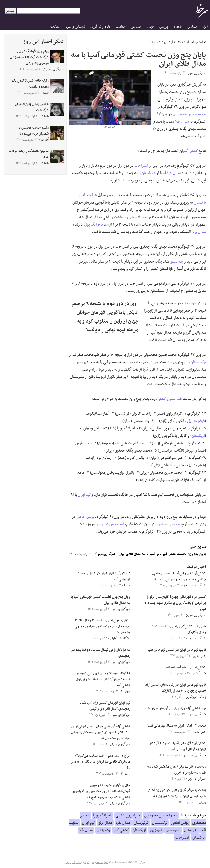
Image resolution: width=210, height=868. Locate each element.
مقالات (55, 27)
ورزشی (164, 27)
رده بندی (177, 261)
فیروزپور (102, 524)
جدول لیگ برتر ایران (73, 863)
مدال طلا (182, 121)
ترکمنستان (198, 362)
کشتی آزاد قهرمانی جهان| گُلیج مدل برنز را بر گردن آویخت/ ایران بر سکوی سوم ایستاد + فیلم (175, 603)
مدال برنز (199, 232)
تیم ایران (84, 495)
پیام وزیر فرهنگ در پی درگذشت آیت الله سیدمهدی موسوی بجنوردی (29, 57)
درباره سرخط (102, 863)
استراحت (141, 166)
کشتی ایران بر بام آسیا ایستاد (186, 667)
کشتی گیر (190, 151)
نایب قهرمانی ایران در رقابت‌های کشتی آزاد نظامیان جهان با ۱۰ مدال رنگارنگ (176, 688)
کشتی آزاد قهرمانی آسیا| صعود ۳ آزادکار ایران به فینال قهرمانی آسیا (178, 746)
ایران (205, 27)
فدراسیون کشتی (169, 399)
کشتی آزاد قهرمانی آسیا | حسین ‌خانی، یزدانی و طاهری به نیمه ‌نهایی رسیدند (179, 577)
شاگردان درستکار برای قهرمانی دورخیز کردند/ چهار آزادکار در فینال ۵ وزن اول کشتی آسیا (103, 679)
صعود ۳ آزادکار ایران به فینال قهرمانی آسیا (177, 726)
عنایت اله (90, 195)
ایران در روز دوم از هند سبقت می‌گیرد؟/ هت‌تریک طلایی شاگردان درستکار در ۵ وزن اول (101, 762)
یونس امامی (85, 517)
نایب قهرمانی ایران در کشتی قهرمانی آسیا (177, 650)
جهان (151, 27)
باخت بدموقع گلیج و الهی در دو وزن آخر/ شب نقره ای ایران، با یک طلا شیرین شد (177, 793)
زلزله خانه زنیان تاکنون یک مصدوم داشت (30, 84)
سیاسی (192, 27)
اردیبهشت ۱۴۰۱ (161, 42)
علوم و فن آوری (101, 27)
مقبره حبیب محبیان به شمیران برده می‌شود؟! (33, 131)
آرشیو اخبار (195, 42)
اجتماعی (137, 27)
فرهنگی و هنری (75, 27)
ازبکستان (198, 436)
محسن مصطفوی (168, 524)
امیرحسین (117, 524)
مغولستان (148, 173)
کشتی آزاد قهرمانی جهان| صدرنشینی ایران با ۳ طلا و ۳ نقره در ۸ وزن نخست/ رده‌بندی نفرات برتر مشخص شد (100, 732)
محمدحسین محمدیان (189, 114)
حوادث (121, 27)
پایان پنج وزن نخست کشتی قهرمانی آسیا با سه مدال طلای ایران (162, 554)
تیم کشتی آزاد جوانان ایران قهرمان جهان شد (176, 708)
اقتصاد (178, 27)
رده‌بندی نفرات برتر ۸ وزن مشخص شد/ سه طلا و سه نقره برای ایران (177, 770)
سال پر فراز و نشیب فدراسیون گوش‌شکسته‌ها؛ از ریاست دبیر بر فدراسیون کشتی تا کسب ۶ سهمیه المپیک (101, 791)
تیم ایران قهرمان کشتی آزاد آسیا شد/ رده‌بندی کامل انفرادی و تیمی (105, 706)
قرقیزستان (197, 421)
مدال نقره (174, 173)
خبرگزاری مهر (105, 554)
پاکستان (200, 202)
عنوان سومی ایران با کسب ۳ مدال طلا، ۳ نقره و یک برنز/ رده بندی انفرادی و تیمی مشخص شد (103, 627)
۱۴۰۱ (180, 42)
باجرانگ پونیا (93, 225)
